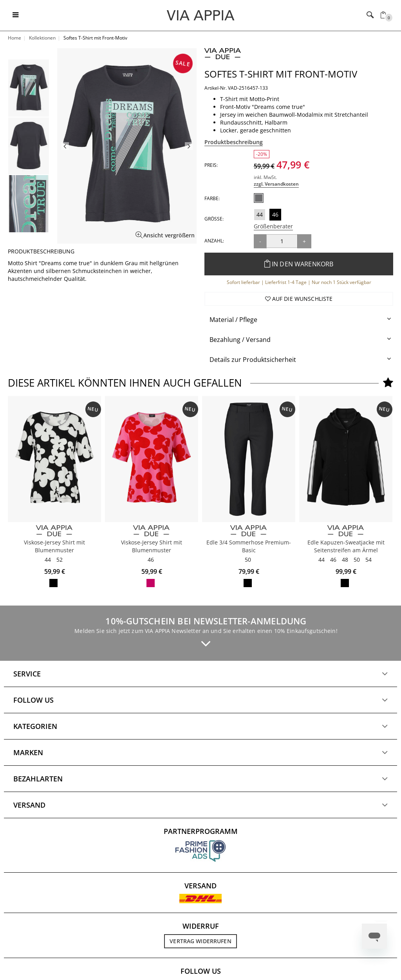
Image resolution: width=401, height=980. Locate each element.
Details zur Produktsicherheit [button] (253, 360)
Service (27, 674)
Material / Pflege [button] (233, 320)
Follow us (33, 700)
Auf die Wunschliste (299, 299)
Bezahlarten (38, 779)
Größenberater (273, 226)
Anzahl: (214, 241)
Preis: (211, 165)
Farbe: (212, 198)
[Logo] (201, 15)
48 (345, 560)
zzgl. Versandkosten (276, 184)
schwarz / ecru (53, 583)
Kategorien (35, 726)
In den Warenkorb (299, 264)
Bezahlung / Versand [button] (240, 340)
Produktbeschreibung (234, 142)
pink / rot (151, 583)
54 (368, 560)
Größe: (214, 219)
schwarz (248, 583)
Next (189, 146)
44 (260, 214)
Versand (29, 805)
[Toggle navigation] (15, 15)
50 (248, 560)
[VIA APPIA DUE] (54, 531)
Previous (65, 146)
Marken (28, 752)
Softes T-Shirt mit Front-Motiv (281, 74)
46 (275, 214)
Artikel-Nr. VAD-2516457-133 (236, 88)
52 (60, 560)
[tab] (299, 320)
